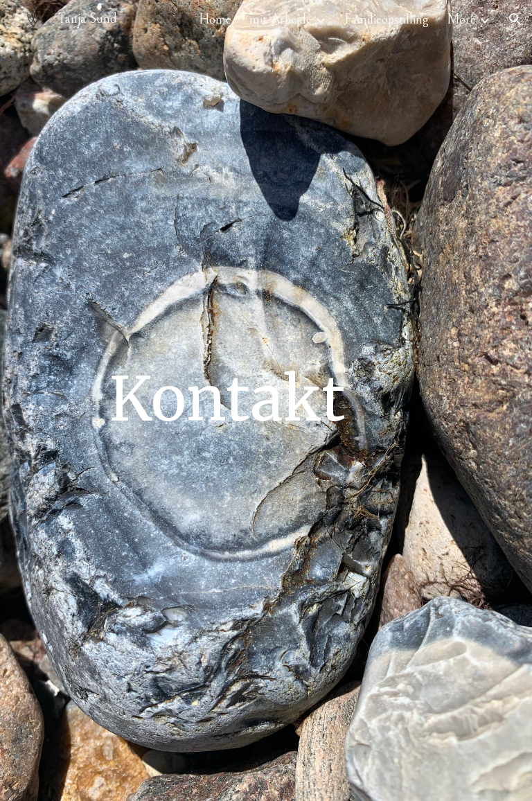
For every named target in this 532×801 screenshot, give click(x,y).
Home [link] (215, 20)
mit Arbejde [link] (281, 20)
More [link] (461, 20)
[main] (227, 400)
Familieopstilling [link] (387, 20)
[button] (515, 19)
